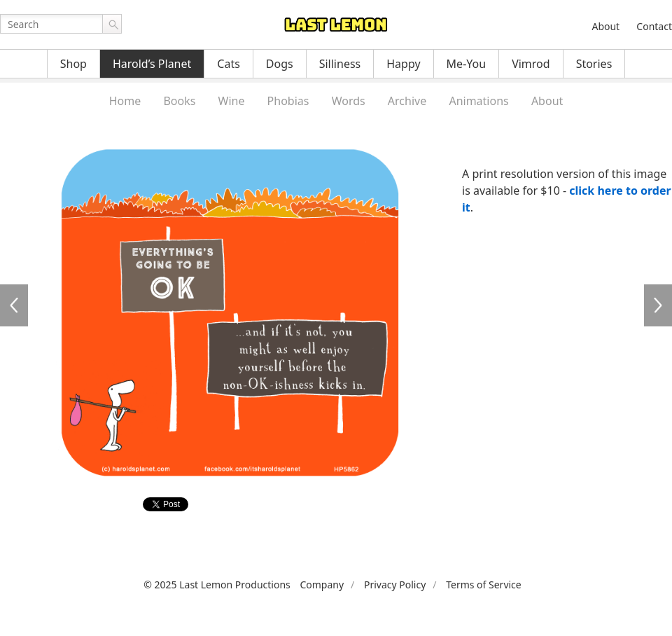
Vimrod (531, 64)
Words (349, 101)
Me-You (467, 64)
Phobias (288, 101)
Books (179, 101)
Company (322, 585)
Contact (654, 26)
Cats (229, 64)
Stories (594, 64)
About (605, 26)
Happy (403, 64)
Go (112, 24)
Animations (478, 101)
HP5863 (658, 305)
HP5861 (14, 305)
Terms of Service (484, 585)
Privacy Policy (395, 585)
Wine (232, 101)
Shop (73, 64)
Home (125, 101)
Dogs (280, 64)
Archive (407, 101)
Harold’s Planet (152, 64)
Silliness (340, 64)
